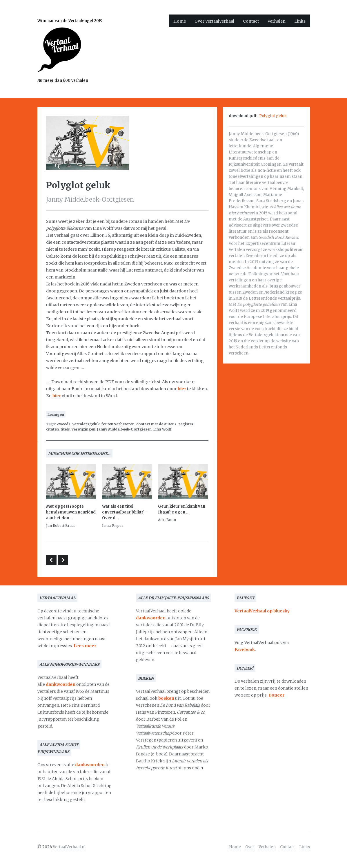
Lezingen (56, 414)
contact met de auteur (156, 424)
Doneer (276, 695)
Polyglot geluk (273, 116)
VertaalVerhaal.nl (69, 847)
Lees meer (85, 646)
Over (250, 847)
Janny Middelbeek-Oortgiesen (124, 429)
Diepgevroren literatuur (51, 560)
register (186, 424)
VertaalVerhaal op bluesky (262, 611)
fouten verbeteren (118, 424)
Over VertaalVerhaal (214, 21)
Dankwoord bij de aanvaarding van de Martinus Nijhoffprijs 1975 (63, 560)
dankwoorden (61, 684)
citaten (52, 429)
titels (65, 429)
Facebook (245, 650)
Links (300, 21)
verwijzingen (83, 429)
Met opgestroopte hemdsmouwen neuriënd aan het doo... (71, 512)
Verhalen (277, 21)
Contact (251, 21)
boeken (166, 698)
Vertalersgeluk (86, 424)
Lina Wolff (162, 429)
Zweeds (64, 424)
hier (182, 389)
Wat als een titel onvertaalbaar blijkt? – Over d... (125, 512)
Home (180, 21)
